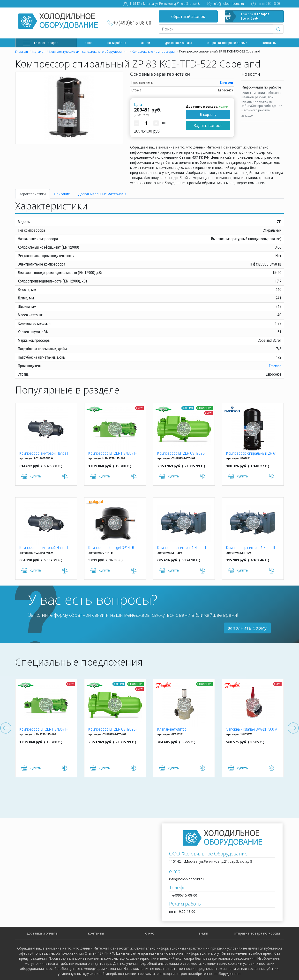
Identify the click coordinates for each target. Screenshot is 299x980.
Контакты (269, 43)
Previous (6, 728)
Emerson (226, 82)
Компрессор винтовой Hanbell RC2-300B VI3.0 (44, 548)
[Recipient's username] (216, 29)
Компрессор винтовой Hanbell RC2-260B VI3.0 (44, 454)
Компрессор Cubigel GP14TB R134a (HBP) (111, 548)
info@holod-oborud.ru (229, 4)
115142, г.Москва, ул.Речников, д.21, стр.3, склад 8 (165, 4)
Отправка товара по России (227, 43)
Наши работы (117, 43)
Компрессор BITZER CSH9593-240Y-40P (181, 454)
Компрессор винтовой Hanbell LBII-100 (250, 548)
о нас (149, 933)
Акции (146, 43)
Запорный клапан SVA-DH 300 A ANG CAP (252, 730)
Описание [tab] (62, 194)
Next (293, 728)
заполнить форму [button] (247, 628)
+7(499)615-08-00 (132, 23)
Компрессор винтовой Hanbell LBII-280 (182, 548)
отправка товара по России (257, 933)
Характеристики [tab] (33, 194)
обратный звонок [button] (188, 16)
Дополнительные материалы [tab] (102, 194)
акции (203, 933)
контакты (96, 933)
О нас (89, 43)
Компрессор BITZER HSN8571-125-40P (112, 454)
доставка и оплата (179, 43)
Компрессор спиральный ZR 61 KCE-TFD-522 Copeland (252, 454)
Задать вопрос (208, 126)
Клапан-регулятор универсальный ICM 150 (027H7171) (177, 730)
